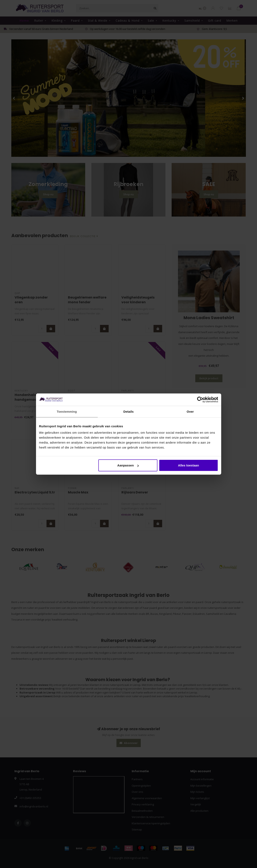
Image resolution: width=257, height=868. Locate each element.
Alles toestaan (188, 465)
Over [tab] (190, 411)
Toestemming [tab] (67, 411)
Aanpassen (128, 465)
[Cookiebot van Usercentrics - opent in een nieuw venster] (200, 399)
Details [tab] (129, 411)
